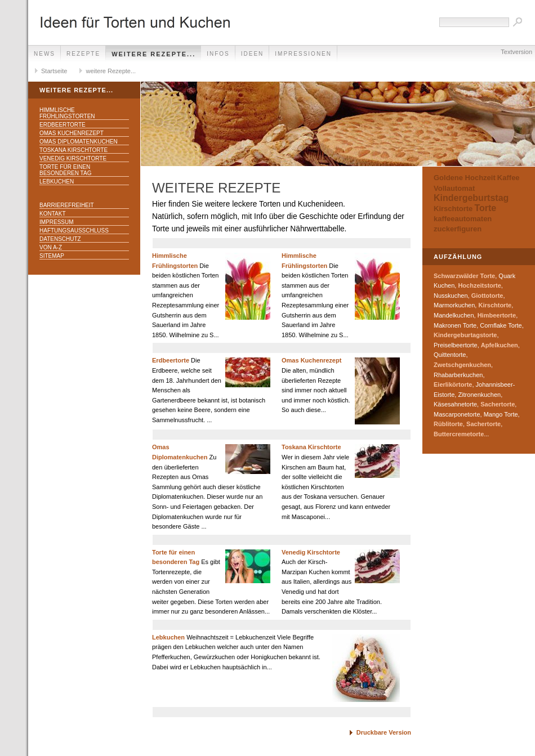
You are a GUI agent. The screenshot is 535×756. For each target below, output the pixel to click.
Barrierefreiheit (67, 205)
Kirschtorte (453, 209)
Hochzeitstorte (479, 285)
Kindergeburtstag (471, 198)
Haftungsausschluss (74, 231)
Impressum (57, 222)
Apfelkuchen (500, 345)
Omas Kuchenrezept (72, 133)
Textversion (516, 52)
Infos (218, 54)
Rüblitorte (448, 424)
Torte (485, 208)
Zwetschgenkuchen (462, 365)
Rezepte (83, 54)
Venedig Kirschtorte (73, 158)
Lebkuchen (57, 182)
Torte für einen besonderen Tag (65, 170)
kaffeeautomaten (463, 219)
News (44, 54)
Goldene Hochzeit (465, 178)
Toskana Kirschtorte (73, 150)
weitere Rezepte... (153, 54)
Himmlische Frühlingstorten (67, 113)
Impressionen (303, 54)
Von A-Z (51, 247)
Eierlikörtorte (453, 384)
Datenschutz (60, 239)
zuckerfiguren (458, 229)
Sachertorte (498, 404)
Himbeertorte (497, 315)
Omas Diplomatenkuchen (79, 142)
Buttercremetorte (459, 434)
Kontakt (52, 214)
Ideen (253, 54)
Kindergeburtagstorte (465, 335)
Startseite (54, 71)
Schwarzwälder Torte (464, 276)
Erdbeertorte (63, 125)
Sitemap (52, 256)
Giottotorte (487, 296)
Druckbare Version (384, 732)
